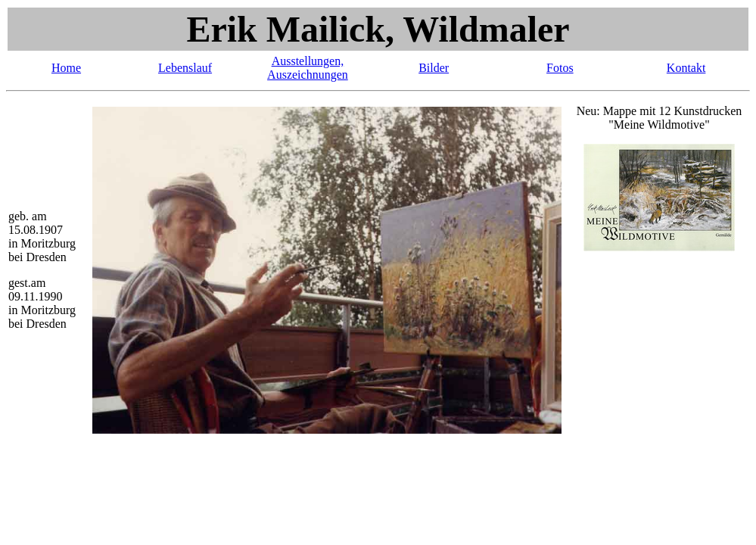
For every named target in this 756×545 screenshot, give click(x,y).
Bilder (434, 68)
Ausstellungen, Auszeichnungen (308, 68)
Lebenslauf (185, 68)
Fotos (560, 68)
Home (66, 68)
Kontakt (686, 68)
